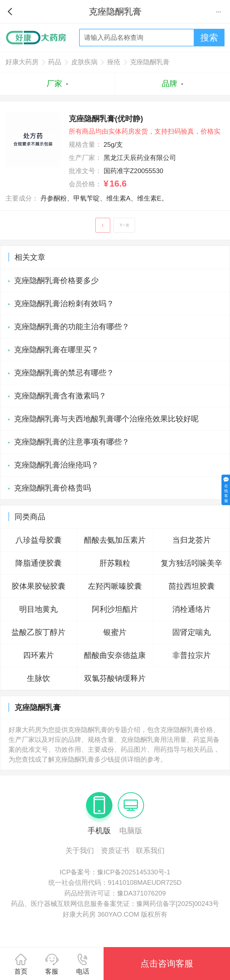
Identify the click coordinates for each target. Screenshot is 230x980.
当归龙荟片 (192, 540)
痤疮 (114, 62)
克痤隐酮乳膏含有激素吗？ (60, 396)
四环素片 (38, 655)
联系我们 (150, 851)
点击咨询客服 (167, 964)
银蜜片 (115, 632)
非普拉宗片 (192, 655)
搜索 (209, 38)
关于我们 (80, 851)
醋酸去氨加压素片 (115, 540)
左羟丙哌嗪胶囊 (115, 586)
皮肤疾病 (84, 62)
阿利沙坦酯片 (115, 609)
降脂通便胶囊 (38, 563)
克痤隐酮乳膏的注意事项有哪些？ (72, 442)
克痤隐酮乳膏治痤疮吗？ (56, 465)
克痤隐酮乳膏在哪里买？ (56, 350)
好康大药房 (22, 62)
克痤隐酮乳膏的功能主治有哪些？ (72, 327)
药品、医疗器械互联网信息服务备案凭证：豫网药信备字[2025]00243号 (115, 904)
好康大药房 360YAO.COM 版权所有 (115, 914)
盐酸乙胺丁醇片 (38, 632)
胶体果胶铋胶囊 (38, 586)
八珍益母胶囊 (38, 540)
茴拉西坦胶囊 (192, 586)
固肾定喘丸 (192, 632)
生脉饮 (38, 678)
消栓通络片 (192, 609)
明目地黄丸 (38, 609)
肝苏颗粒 (115, 563)
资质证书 (115, 851)
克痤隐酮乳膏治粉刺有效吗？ (64, 304)
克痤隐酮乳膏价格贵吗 (52, 488)
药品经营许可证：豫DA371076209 (115, 893)
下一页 (124, 225)
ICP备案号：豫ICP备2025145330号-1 (115, 872)
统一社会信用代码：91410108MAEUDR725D (115, 882)
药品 (55, 62)
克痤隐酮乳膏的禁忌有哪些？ (64, 373)
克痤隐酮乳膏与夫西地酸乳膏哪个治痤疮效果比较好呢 (106, 419)
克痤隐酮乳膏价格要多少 (56, 281)
